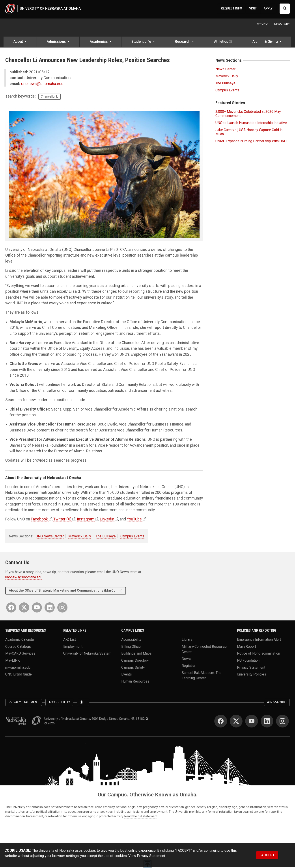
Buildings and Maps (136, 654)
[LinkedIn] (50, 608)
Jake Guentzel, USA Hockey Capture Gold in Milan (249, 133)
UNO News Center (50, 537)
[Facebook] (11, 608)
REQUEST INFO (232, 9)
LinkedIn (107, 520)
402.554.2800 (277, 703)
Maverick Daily (80, 537)
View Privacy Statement (147, 857)
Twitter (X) (62, 520)
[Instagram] (62, 608)
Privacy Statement (251, 668)
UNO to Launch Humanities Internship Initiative (251, 124)
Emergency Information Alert (259, 640)
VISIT (253, 9)
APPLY (268, 9)
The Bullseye (106, 537)
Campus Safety (133, 668)
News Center (225, 70)
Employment (73, 647)
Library (187, 640)
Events (127, 675)
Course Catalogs (18, 647)
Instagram (86, 520)
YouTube (134, 520)
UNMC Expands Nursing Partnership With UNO (251, 142)
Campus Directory (135, 661)
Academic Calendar (20, 640)
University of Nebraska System (87, 654)
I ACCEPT (267, 856)
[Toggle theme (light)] (83, 703)
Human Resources (135, 682)
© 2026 (50, 724)
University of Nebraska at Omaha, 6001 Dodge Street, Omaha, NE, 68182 (96, 720)
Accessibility (131, 640)
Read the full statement (141, 817)
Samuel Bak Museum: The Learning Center (202, 676)
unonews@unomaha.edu (42, 85)
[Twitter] (24, 608)
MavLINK (12, 661)
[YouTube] (37, 608)
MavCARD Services (20, 654)
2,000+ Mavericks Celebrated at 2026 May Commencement (248, 115)
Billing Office (131, 647)
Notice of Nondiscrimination (259, 654)
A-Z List (70, 640)
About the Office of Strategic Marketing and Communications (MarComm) (66, 591)
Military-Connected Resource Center (204, 650)
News (186, 660)
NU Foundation (248, 661)
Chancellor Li (50, 97)
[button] (20, 43)
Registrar (189, 667)
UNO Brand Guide (19, 675)
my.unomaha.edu (18, 668)
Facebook (39, 520)
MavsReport (246, 647)
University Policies (252, 675)
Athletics (221, 42)
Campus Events (132, 537)
